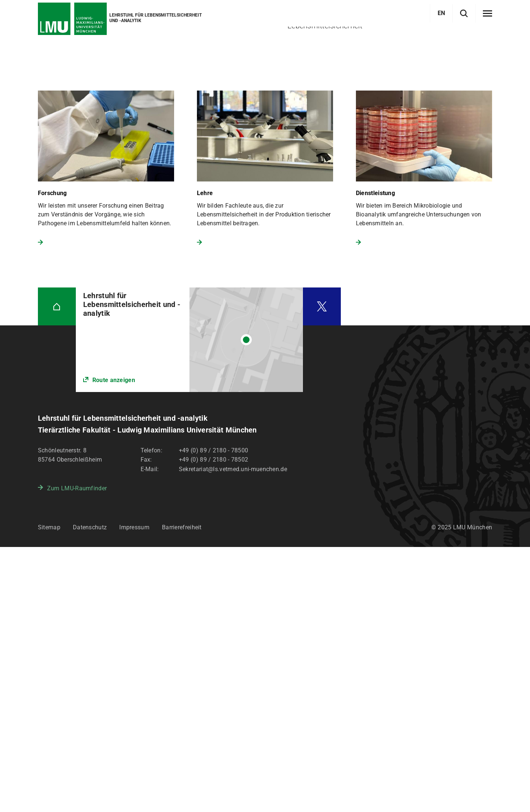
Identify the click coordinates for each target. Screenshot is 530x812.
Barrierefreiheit (182, 792)
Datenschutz (90, 792)
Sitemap (49, 792)
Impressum (134, 792)
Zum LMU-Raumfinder (77, 753)
